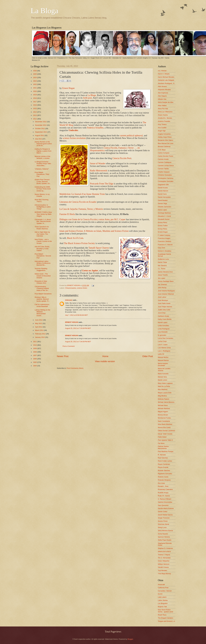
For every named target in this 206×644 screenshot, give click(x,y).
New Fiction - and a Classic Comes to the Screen (43, 241)
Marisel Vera (162, 377)
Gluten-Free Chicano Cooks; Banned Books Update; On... (43, 182)
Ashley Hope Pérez (165, 137)
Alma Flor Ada (163, 109)
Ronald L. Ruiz (163, 486)
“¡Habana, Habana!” (42, 169)
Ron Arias (161, 483)
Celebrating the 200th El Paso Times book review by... (43, 189)
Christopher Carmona (166, 178)
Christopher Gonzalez (166, 181)
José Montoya (163, 300)
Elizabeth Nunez (164, 219)
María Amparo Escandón (163, 364)
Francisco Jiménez (165, 241)
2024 (35, 78)
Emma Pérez (162, 222)
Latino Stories (163, 600)
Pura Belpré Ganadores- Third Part (42, 174)
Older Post (148, 356)
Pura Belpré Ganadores (43, 294)
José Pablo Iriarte (164, 303)
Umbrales (73, 130)
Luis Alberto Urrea (164, 348)
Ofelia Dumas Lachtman (166, 431)
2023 (35, 81)
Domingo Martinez (164, 213)
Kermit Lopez (163, 322)
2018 (35, 98)
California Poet (163, 588)
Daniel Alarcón (163, 191)
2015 (35, 108)
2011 (35, 342)
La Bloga (45, 11)
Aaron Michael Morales (166, 77)
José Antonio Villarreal (166, 294)
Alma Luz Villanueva (165, 112)
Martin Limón (162, 380)
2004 (35, 366)
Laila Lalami (162, 597)
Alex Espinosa (163, 93)
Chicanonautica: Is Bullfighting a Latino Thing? (43, 207)
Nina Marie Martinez (165, 424)
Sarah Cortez (163, 512)
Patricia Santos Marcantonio (163, 447)
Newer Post (63, 356)
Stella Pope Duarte (165, 540)
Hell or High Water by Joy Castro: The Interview (42, 234)
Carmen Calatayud (165, 162)
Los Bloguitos (163, 603)
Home (105, 356)
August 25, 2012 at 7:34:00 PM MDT (78, 342)
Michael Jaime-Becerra (166, 402)
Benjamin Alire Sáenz (165, 140)
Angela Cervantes (164, 134)
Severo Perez (163, 521)
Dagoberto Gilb (163, 185)
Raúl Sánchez (163, 458)
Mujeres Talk (162, 607)
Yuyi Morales (162, 570)
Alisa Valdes (162, 105)
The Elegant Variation (166, 618)
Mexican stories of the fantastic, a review (42, 157)
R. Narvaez (162, 455)
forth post (87, 98)
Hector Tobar (162, 262)
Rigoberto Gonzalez (165, 474)
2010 (35, 345)
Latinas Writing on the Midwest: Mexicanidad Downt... (42, 313)
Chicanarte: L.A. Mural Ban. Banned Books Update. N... (43, 221)
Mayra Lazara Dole (165, 393)
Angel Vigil (162, 131)
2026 (35, 71)
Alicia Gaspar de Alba (166, 102)
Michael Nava (163, 405)
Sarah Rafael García (165, 515)
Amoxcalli (161, 585)
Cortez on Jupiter (90, 271)
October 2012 (40, 128)
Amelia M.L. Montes (165, 118)
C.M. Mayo (162, 150)
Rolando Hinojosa (164, 480)
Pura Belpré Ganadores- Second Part (43, 256)
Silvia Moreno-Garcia (165, 531)
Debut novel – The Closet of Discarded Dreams (43, 276)
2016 (35, 105)
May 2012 (39, 323)
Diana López (162, 210)
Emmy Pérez (162, 229)
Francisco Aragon (164, 238)
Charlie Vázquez (164, 172)
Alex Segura (162, 96)
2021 (35, 88)
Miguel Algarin (163, 412)
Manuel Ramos (163, 360)
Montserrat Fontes (164, 418)
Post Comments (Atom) (75, 368)
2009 (35, 348)
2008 (35, 352)
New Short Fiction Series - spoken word (165, 611)
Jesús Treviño (163, 275)
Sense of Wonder (98, 163)
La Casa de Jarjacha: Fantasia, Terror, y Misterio (81, 209)
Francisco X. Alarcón (165, 245)
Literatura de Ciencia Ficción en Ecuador (78, 202)
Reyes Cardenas (164, 464)
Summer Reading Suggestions (41, 269)
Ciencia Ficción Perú (122, 158)
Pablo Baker (162, 437)
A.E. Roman (162, 71)
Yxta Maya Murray (164, 574)
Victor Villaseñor (164, 561)
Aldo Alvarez (162, 86)
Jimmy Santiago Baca (166, 281)
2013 (35, 115)
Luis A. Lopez (163, 345)
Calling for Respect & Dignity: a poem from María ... (43, 151)
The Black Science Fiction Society (79, 243)
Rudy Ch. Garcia (164, 496)
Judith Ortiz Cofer (164, 310)
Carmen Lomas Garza (166, 166)
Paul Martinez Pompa (166, 451)
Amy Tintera (162, 124)
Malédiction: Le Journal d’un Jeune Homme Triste (82, 194)
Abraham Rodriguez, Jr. (166, 83)
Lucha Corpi (162, 341)
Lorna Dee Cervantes (165, 338)
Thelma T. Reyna (164, 555)
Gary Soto (161, 248)
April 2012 (39, 327)
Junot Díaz (162, 313)
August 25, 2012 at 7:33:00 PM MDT (78, 328)
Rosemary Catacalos (165, 489)
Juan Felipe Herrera (165, 307)
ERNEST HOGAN (74, 285)
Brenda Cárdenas (164, 147)
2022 (35, 84)
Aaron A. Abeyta (164, 74)
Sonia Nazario (163, 534)
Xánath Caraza (163, 567)
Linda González (163, 326)
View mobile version (105, 361)
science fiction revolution (74, 138)
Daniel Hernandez (164, 197)
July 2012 (39, 139)
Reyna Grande (163, 467)
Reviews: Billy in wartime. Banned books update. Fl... (42, 299)
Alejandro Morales (164, 90)
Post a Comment (69, 346)
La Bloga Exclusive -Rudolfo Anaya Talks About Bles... (43, 164)
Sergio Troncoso (164, 518)
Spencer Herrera (164, 537)
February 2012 (40, 334)
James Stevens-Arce (165, 272)
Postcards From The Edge (102, 184)
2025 (35, 74)
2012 (35, 119)
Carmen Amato (163, 159)
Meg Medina (162, 396)
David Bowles (163, 200)
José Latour (162, 297)
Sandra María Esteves (166, 508)
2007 (35, 355)
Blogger (130, 639)
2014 (35, 112)
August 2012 (40, 135)
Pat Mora (161, 443)
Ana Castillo (162, 128)
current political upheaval (131, 136)
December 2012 (41, 122)
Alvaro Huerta (163, 115)
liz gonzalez (162, 335)
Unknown (69, 300)
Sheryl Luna (162, 527)
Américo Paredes (164, 121)
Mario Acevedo (163, 374)
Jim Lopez (162, 278)
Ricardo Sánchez (164, 471)
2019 (35, 95)
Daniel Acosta (163, 188)
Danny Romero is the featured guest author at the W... (43, 144)
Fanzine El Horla (67, 214)
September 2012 (41, 132)
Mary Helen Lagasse (165, 383)
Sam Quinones (163, 505)
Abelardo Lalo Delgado (166, 80)
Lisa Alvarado (163, 332)
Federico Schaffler (95, 128)
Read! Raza (162, 615)
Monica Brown (163, 415)
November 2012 (41, 125)
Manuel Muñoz (163, 357)
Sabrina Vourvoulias (165, 502)
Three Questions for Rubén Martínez (42, 228)
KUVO (160, 594)
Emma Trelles (163, 226)
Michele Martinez (164, 408)
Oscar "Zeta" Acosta (165, 434)
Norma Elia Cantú (164, 427)
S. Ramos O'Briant (164, 499)
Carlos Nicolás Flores (165, 156)
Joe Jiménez (162, 285)
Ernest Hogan (68, 88)
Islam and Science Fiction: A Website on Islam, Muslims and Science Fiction (94, 231)
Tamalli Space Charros (99, 248)
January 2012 (40, 337)
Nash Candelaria (164, 421)
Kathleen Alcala (163, 316)
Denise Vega (162, 203)
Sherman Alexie (163, 524)
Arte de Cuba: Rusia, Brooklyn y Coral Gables (42, 249)
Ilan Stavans (162, 265)
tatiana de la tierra (164, 551)
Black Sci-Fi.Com (75, 238)
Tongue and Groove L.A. (167, 621)
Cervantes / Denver (165, 591)
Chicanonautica (71, 288)
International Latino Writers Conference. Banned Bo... (43, 263)
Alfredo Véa (162, 99)
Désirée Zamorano (165, 207)
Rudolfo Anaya (163, 493)
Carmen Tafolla (163, 169)
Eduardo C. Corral (164, 216)
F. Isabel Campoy (164, 235)
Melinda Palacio (164, 399)
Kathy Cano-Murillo (165, 319)
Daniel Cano (162, 194)
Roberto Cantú (163, 477)
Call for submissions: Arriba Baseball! (42, 305)
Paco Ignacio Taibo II (165, 440)
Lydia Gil (161, 354)
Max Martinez (163, 389)
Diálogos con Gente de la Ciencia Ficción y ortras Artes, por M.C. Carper (92, 219)
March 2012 (40, 330)
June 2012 (39, 320)
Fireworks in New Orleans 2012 (41, 282)
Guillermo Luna (163, 259)
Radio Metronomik (99, 171)
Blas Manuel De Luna (166, 143)
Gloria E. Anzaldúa (165, 251)
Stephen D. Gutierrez (165, 548)
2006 (35, 359)
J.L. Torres (162, 269)
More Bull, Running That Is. (42, 201)
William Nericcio (164, 564)
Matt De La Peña (164, 386)
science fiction (82, 288)
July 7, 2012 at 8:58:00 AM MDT (76, 315)
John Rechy (162, 288)
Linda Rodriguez (164, 329)
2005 (35, 362)
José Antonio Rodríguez (166, 291)
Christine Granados (165, 175)
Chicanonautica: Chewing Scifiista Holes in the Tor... (42, 288)
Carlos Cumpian (164, 153)
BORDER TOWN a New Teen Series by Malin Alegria (43, 214)
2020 (35, 91)
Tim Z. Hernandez (164, 558)
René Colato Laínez (165, 461)
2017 (35, 102)
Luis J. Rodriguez (164, 351)
